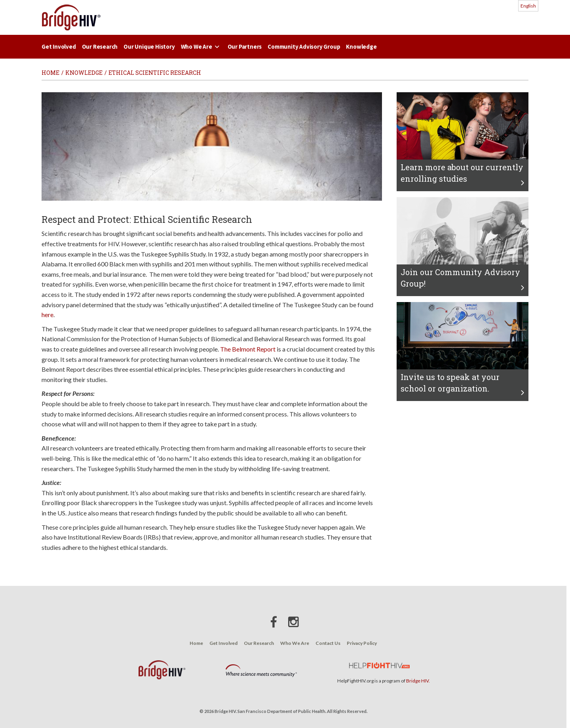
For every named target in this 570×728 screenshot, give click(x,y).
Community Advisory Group (304, 47)
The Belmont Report (248, 349)
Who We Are (201, 47)
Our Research (100, 47)
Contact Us (328, 643)
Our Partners (245, 47)
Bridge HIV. (418, 681)
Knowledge (361, 47)
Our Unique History (149, 47)
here (47, 315)
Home (196, 643)
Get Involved (59, 47)
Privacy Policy (362, 643)
